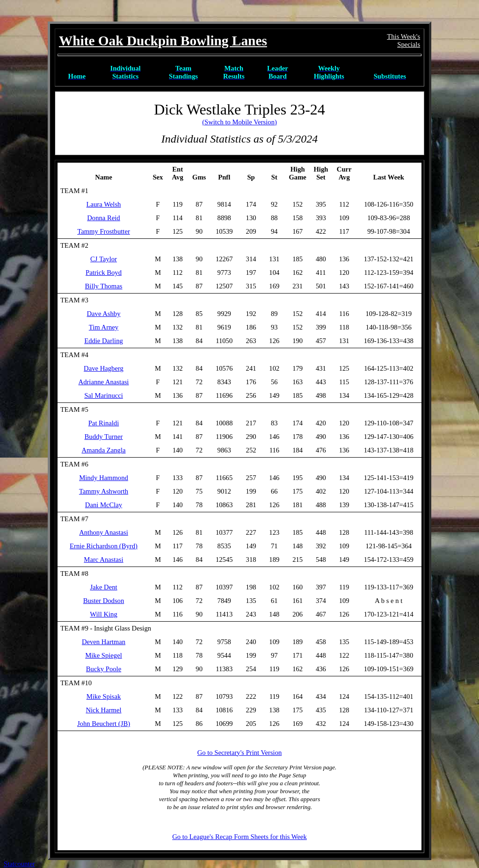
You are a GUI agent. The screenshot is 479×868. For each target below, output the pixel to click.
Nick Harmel (103, 710)
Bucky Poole (104, 669)
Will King (103, 614)
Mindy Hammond (104, 478)
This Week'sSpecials (403, 40)
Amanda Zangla (103, 450)
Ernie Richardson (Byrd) (104, 546)
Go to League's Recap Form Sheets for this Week (239, 837)
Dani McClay (104, 505)
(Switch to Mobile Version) (239, 122)
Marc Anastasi (103, 560)
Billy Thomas (104, 286)
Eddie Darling (104, 341)
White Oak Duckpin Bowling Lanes (163, 41)
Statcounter (19, 864)
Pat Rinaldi (104, 423)
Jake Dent (103, 587)
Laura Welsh (104, 204)
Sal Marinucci (104, 395)
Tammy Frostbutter (104, 231)
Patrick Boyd (104, 273)
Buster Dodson (104, 601)
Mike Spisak (104, 696)
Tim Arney (104, 327)
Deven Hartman (104, 642)
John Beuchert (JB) (104, 724)
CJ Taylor (104, 259)
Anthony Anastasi (104, 532)
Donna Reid (103, 218)
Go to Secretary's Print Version (240, 753)
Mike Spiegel (104, 655)
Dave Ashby (103, 314)
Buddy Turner (104, 437)
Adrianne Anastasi (104, 382)
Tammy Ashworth (104, 491)
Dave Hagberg (104, 368)
